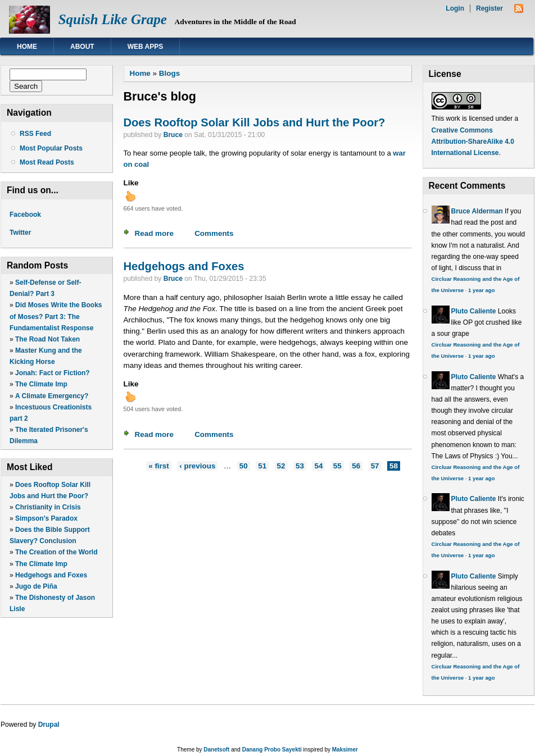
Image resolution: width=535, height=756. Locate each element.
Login (455, 8)
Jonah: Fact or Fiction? (53, 373)
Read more (154, 233)
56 (356, 466)
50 (244, 466)
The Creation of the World (56, 552)
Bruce (173, 135)
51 (262, 466)
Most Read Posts (47, 162)
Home (27, 47)
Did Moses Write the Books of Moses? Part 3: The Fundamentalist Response (56, 316)
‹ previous (197, 466)
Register (489, 8)
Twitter (20, 233)
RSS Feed (35, 134)
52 (281, 466)
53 (300, 466)
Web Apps (146, 47)
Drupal (49, 725)
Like (131, 183)
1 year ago (481, 290)
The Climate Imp (41, 384)
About (82, 47)
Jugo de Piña (36, 586)
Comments (214, 233)
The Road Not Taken (47, 339)
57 (375, 466)
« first (159, 466)
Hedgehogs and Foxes (51, 575)
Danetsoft (216, 750)
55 (337, 466)
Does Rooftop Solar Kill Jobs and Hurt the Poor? (255, 122)
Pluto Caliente (474, 311)
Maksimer (345, 750)
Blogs (169, 73)
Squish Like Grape (113, 19)
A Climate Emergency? (52, 396)
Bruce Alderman (477, 211)
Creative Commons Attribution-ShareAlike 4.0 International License (473, 142)
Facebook (25, 215)
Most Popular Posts (51, 148)
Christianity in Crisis (48, 507)
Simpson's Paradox (46, 518)
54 (318, 466)
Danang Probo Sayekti (272, 750)
